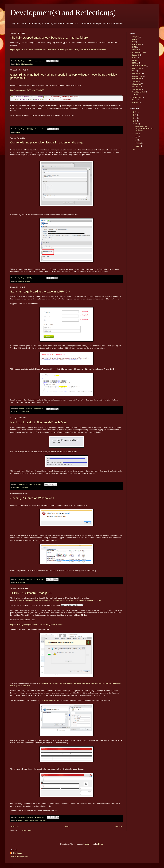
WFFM (26, 412)
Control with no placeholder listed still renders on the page (47, 142)
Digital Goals (137, 44)
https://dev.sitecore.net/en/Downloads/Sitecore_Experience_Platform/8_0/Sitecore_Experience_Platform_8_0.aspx (58, 600)
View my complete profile (19, 856)
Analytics (19, 820)
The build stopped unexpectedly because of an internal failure (49, 38)
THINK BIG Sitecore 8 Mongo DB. (32, 593)
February (138, 143)
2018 (135, 112)
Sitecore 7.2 (20, 412)
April (136, 140)
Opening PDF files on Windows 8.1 (32, 498)
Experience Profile (28, 820)
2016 (135, 118)
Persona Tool (137, 73)
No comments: (39, 61)
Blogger (101, 844)
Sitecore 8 (43, 820)
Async (134, 39)
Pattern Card (137, 68)
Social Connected (138, 92)
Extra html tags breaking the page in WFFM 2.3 (40, 292)
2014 (135, 150)
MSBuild (23, 64)
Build (18, 64)
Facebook (136, 55)
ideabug (86, 844)
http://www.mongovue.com (51, 700)
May (136, 137)
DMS (134, 47)
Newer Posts (15, 827)
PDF (18, 583)
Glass (18, 132)
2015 (135, 121)
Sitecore (27, 281)
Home (67, 827)
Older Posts (118, 827)
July (136, 124)
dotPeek (135, 50)
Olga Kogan (17, 853)
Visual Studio (30, 64)
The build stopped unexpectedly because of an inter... (144, 128)
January (138, 146)
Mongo (37, 820)
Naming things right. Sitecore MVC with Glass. (39, 422)
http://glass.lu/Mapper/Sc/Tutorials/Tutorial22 (27, 90)
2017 (135, 115)
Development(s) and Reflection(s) (63, 12)
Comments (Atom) (26, 830)
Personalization (138, 76)
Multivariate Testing (139, 66)
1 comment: (38, 484)
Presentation (20, 281)
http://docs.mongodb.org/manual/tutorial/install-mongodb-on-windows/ (37, 625)
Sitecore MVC (25, 488)
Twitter (135, 95)
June (137, 134)
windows (22, 583)
